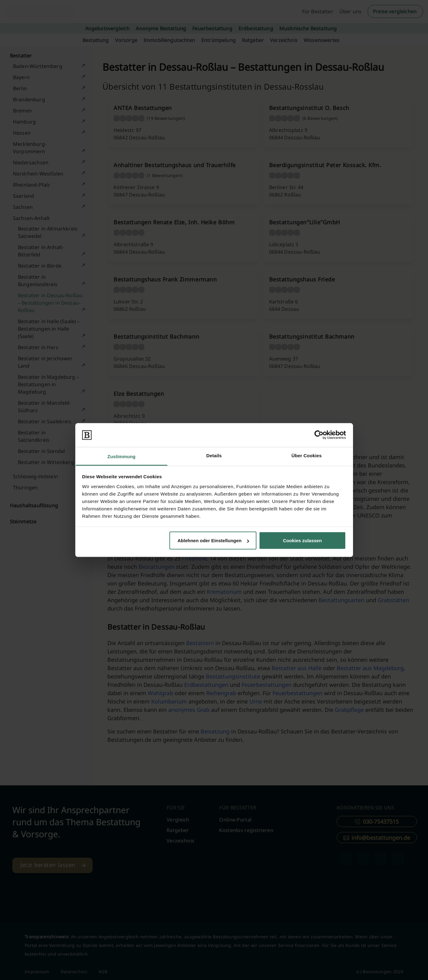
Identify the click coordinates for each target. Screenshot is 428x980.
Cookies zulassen (302, 541)
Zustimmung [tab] (121, 456)
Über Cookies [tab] (307, 455)
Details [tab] (214, 455)
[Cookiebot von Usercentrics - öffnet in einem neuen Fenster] (319, 435)
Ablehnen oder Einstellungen (213, 541)
